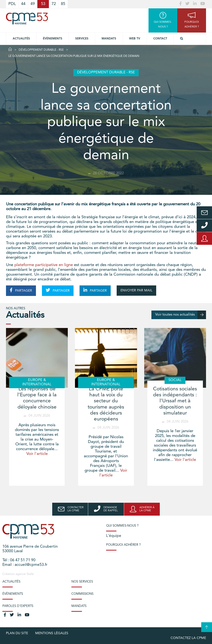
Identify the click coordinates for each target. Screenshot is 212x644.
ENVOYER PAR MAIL (136, 290)
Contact (160, 39)
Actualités (21, 39)
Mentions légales (52, 633)
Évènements (53, 39)
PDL (12, 4)
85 (63, 4)
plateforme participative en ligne (44, 265)
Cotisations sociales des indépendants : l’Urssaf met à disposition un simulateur (175, 401)
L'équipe (114, 536)
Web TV (135, 39)
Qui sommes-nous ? (122, 526)
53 (43, 4)
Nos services (82, 582)
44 (23, 4)
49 (33, 4)
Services (82, 39)
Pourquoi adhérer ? (123, 545)
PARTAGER (21, 290)
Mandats (109, 39)
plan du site (17, 633)
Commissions (82, 594)
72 (54, 4)
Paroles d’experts (18, 606)
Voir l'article (37, 454)
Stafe (30, 574)
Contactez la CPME (188, 638)
